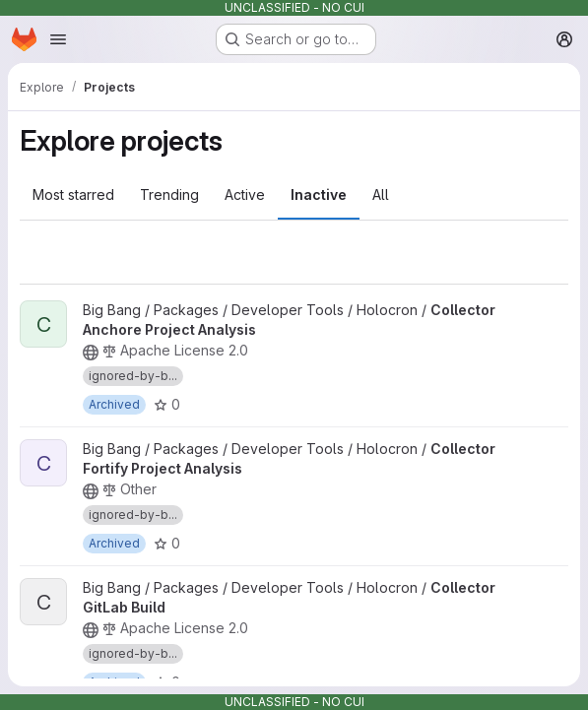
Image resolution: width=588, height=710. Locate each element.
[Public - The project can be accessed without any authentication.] (91, 353)
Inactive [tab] (319, 194)
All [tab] (381, 194)
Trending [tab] (169, 194)
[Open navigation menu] (58, 39)
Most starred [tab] (73, 194)
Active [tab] (245, 194)
